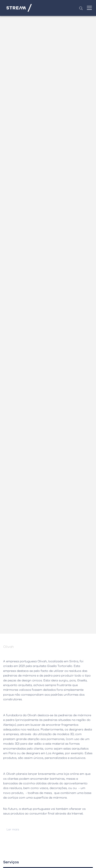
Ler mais (13, 829)
